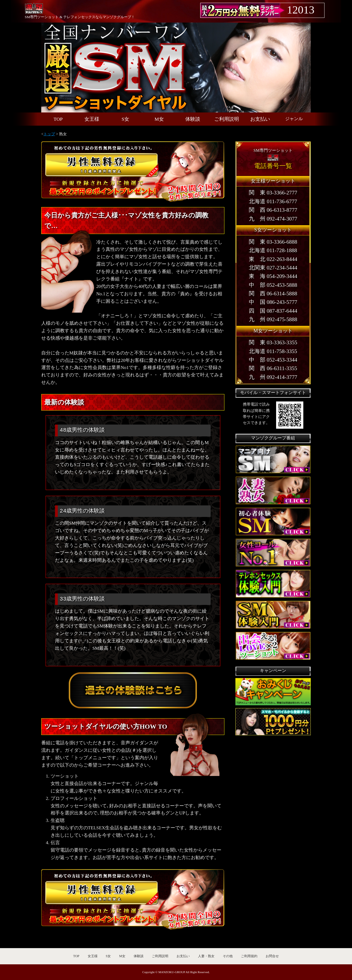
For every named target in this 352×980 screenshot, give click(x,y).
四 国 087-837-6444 (273, 311)
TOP (58, 119)
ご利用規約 (249, 956)
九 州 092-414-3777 (273, 377)
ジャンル (294, 119)
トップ (49, 134)
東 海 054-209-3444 (273, 276)
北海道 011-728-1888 (273, 250)
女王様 (92, 119)
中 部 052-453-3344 (273, 360)
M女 (159, 119)
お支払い (260, 119)
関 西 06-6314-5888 (273, 294)
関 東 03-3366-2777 (273, 193)
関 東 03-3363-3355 (273, 342)
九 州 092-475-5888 (273, 319)
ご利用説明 (227, 119)
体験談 (193, 119)
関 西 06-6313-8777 (273, 210)
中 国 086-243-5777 (273, 302)
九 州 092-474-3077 (273, 219)
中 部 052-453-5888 (273, 285)
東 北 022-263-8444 (273, 259)
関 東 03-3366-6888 (273, 242)
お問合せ (272, 956)
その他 (228, 956)
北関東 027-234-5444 (273, 268)
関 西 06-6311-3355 (273, 368)
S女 (125, 119)
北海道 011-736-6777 (273, 201)
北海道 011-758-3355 (273, 351)
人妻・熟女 (206, 956)
